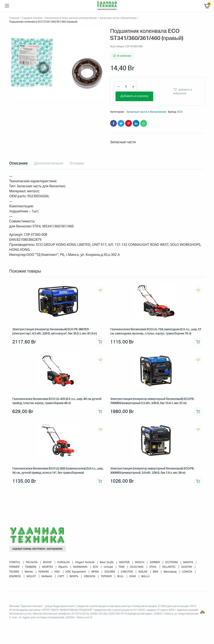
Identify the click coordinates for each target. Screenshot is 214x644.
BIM (156, 571)
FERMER (15, 567)
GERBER (155, 562)
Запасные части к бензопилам (118, 18)
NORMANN (81, 567)
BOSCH (140, 562)
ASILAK (143, 571)
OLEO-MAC (137, 567)
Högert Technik (85, 562)
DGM (133, 576)
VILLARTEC (169, 567)
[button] (187, 91)
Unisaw (109, 567)
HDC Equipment (76, 571)
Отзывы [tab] (77, 163)
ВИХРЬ (74, 576)
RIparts (63, 567)
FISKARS (44, 571)
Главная (14, 18)
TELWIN (15, 571)
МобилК (47, 576)
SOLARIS (110, 571)
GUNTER (187, 567)
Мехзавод (170, 571)
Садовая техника (32, 18)
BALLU (145, 576)
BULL (121, 576)
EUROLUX (64, 562)
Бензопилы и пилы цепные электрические (71, 18)
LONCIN (187, 571)
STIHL (153, 567)
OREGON (90, 576)
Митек (29, 571)
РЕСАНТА (32, 562)
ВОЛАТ (48, 562)
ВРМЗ (95, 571)
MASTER (125, 562)
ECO (180, 112)
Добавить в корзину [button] (100, 342)
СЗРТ (61, 576)
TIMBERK (31, 567)
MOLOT (31, 576)
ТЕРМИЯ (106, 576)
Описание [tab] (18, 163)
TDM (122, 567)
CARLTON (127, 571)
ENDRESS (15, 576)
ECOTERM (172, 562)
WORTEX (48, 567)
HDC (58, 571)
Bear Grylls (107, 562)
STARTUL (15, 562)
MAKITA (189, 562)
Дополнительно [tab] (49, 163)
